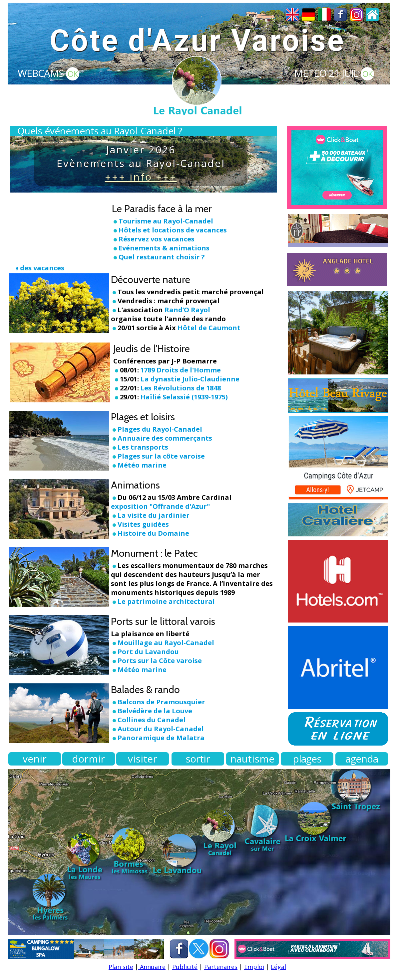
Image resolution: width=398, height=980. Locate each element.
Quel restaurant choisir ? (162, 257)
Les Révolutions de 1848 (181, 388)
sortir (198, 759)
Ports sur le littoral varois (163, 621)
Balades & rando (145, 690)
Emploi (254, 967)
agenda (362, 759)
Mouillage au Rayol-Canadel (166, 643)
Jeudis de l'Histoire (152, 349)
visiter (143, 759)
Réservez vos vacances (157, 239)
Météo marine (139, 465)
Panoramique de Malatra (161, 738)
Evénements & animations (164, 248)
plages (307, 759)
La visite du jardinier (154, 515)
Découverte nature (151, 280)
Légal (278, 967)
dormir (88, 759)
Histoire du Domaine (153, 533)
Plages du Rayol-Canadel (160, 429)
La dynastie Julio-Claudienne (190, 379)
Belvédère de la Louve (155, 711)
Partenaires (221, 967)
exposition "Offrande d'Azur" (160, 506)
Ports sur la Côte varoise (160, 661)
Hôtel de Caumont (209, 328)
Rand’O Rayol (187, 310)
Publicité (185, 967)
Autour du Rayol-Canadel (161, 729)
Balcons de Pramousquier (161, 702)
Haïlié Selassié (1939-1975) (184, 397)
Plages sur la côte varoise (158, 456)
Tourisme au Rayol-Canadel (166, 221)
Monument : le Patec (154, 553)
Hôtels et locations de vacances (173, 230)
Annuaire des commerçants (165, 438)
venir (35, 759)
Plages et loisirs (143, 417)
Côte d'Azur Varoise (197, 41)
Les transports (140, 447)
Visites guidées (143, 524)
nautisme (252, 759)
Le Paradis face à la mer (162, 209)
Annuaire (152, 967)
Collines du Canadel (152, 720)
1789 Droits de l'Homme (181, 370)
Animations (135, 485)
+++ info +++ (141, 177)
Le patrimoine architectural (166, 601)
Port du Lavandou (148, 652)
